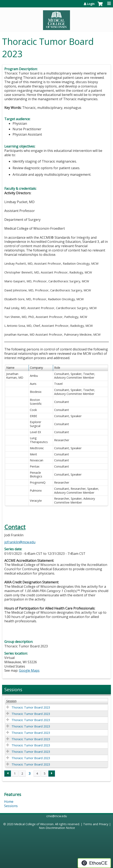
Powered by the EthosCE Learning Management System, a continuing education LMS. (94, 863)
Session (11, 701)
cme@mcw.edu (57, 816)
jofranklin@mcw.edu (20, 542)
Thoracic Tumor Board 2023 (31, 707)
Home (9, 802)
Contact (15, 527)
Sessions (11, 806)
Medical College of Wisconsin (34, 824)
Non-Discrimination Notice (57, 828)
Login (91, 4)
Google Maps (29, 670)
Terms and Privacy (96, 824)
